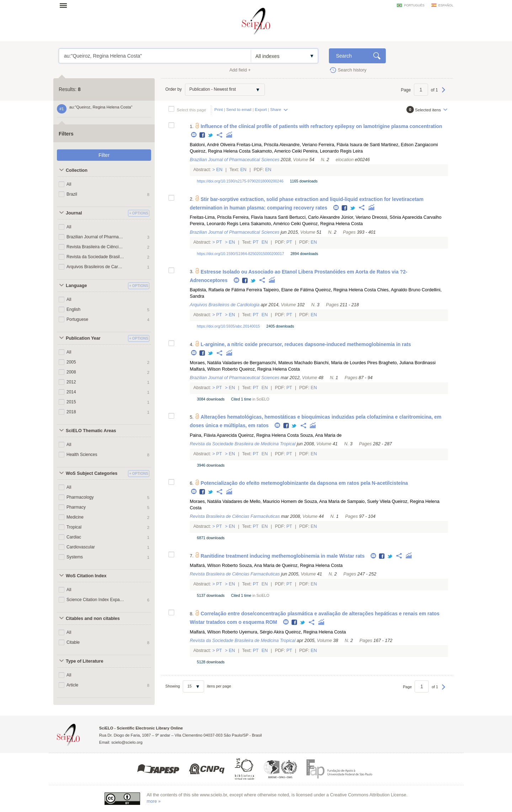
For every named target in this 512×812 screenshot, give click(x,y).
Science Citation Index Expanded (95, 600)
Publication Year (83, 338)
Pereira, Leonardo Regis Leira (333, 151)
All (69, 184)
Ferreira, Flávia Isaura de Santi (349, 145)
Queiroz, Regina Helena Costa (220, 151)
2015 (71, 402)
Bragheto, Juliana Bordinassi (407, 363)
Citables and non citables (93, 619)
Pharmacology (80, 497)
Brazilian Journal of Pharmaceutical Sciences (95, 237)
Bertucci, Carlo (304, 217)
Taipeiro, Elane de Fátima (289, 290)
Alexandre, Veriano (298, 145)
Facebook (202, 135)
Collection (77, 170)
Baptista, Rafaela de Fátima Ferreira (226, 290)
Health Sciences (82, 455)
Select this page (191, 110)
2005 (71, 362)
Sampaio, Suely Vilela (369, 501)
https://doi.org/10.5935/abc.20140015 (228, 326)
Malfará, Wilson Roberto (214, 369)
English (73, 309)
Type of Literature (84, 661)
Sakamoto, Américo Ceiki (276, 224)
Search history (352, 70)
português (414, 5)
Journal (74, 213)
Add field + (240, 70)
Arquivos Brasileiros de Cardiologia (95, 267)
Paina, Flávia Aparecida (213, 435)
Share (276, 109)
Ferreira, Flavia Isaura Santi (260, 217)
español (446, 5)
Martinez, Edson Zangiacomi (410, 145)
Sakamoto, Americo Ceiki (277, 151)
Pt (219, 242)
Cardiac (74, 537)
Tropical (74, 527)
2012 (71, 382)
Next (444, 93)
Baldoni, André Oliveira (213, 145)
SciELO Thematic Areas (91, 431)
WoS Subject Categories (92, 473)
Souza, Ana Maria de (321, 435)
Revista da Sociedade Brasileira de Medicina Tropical (95, 257)
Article (72, 685)
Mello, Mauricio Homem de (276, 501)
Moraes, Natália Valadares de (219, 363)
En (220, 170)
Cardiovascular (81, 547)
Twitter (211, 135)
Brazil (72, 194)
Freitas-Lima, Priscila (257, 145)
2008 (71, 372)
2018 (71, 412)
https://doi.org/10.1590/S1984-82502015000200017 (241, 254)
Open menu (65, 5)
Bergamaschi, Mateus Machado (281, 363)
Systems (75, 557)
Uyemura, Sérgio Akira (261, 632)
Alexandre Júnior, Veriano (345, 217)
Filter (104, 155)
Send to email (239, 109)
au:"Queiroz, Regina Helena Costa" (155, 56)
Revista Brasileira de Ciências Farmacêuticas (95, 247)
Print (219, 109)
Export (261, 109)
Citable (73, 642)
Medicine (75, 517)
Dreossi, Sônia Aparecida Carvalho (407, 217)
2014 (71, 392)
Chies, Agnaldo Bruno (399, 290)
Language (76, 286)
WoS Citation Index (86, 576)
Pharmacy (76, 507)
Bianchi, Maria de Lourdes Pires (346, 363)
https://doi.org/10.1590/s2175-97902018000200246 (240, 181)
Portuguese (77, 319)
